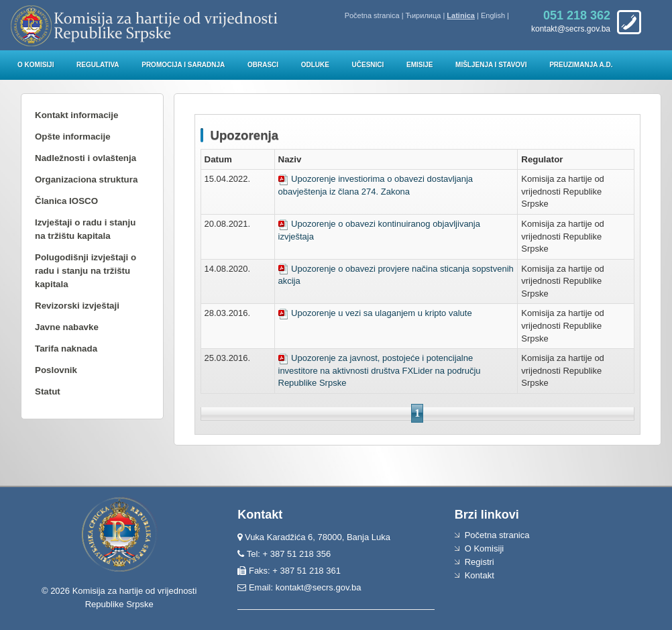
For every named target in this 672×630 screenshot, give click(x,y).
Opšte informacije (73, 137)
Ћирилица (424, 15)
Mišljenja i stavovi (491, 65)
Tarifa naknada (66, 349)
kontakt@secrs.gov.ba (319, 587)
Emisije (419, 65)
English (493, 15)
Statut (48, 391)
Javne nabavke (67, 327)
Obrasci (263, 65)
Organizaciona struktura (86, 179)
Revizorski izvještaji (77, 306)
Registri (480, 562)
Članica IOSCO (66, 201)
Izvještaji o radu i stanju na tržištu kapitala (85, 229)
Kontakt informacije (76, 115)
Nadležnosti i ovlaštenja (86, 158)
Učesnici (368, 65)
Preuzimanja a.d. (581, 65)
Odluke (315, 65)
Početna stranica (372, 15)
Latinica (461, 15)
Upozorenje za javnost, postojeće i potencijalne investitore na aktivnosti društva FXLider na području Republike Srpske (380, 370)
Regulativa (98, 65)
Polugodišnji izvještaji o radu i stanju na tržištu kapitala (86, 271)
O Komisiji (36, 65)
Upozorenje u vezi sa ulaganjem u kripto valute (375, 313)
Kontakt (480, 575)
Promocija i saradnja (183, 65)
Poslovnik (56, 370)
